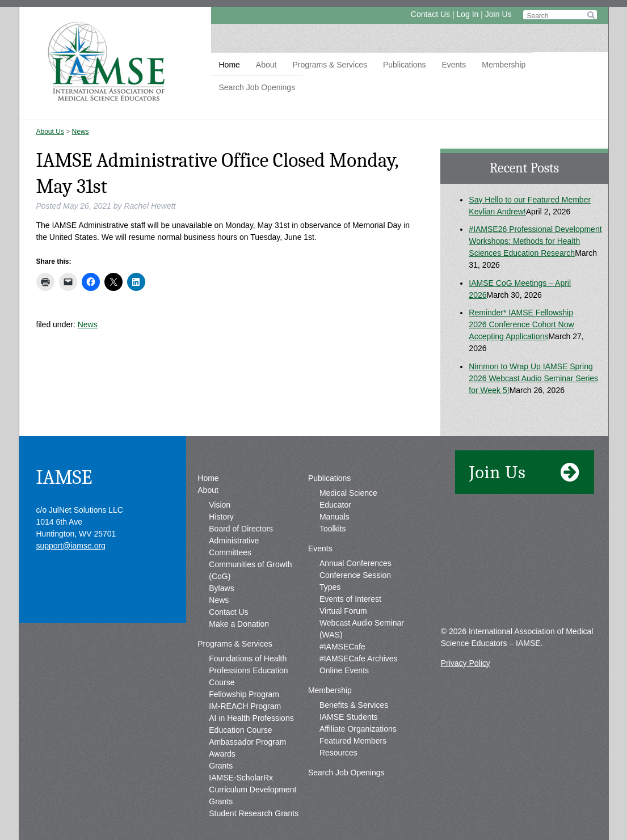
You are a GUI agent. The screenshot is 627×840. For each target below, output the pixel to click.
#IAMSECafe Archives (359, 659)
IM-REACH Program (245, 706)
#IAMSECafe (342, 647)
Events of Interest (350, 599)
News (81, 132)
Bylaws (221, 588)
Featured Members (353, 741)
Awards (222, 754)
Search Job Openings (257, 87)
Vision (220, 505)
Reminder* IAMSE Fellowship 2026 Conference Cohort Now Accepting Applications (521, 324)
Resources (338, 753)
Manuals (334, 517)
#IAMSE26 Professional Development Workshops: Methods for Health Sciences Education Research (535, 241)
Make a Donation (239, 624)
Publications (405, 65)
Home (230, 65)
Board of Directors (241, 529)
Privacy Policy (466, 663)
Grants (221, 766)
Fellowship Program (244, 694)
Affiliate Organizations (358, 729)
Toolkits (333, 529)
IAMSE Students (349, 717)
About (266, 65)
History (221, 517)
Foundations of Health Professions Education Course (248, 670)
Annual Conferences (355, 563)
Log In (467, 14)
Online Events (344, 670)
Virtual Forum (343, 611)
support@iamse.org (71, 546)
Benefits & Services (354, 705)
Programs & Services (329, 65)
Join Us (498, 14)
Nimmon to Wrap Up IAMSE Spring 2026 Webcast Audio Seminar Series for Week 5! (533, 378)
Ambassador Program (247, 742)
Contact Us (430, 14)
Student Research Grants (254, 813)
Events (454, 65)
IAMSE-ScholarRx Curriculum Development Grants (253, 790)
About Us (50, 132)
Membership (504, 65)
